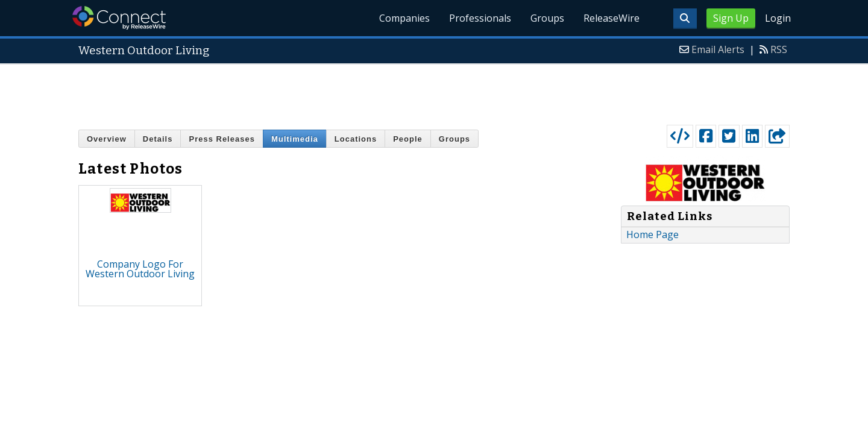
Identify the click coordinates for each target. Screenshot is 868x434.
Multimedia (295, 139)
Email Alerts (718, 49)
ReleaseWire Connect (119, 18)
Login (778, 18)
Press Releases (222, 139)
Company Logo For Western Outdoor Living (140, 269)
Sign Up (731, 18)
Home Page (653, 234)
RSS (779, 49)
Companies (404, 18)
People (408, 139)
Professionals (480, 18)
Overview (107, 139)
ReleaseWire (612, 18)
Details (158, 139)
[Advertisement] (434, 92)
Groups (547, 18)
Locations (356, 139)
